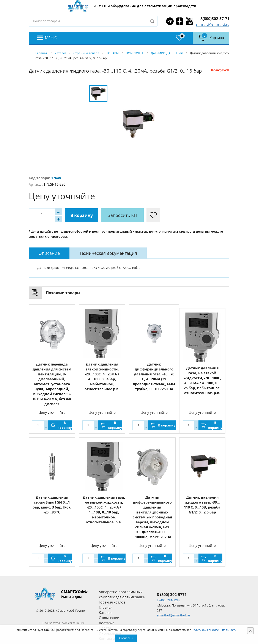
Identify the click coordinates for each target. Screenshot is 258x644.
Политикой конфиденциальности (214, 630)
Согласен (126, 638)
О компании (109, 618)
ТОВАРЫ (112, 53)
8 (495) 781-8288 (169, 600)
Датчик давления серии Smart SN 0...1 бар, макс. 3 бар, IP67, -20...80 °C (52, 505)
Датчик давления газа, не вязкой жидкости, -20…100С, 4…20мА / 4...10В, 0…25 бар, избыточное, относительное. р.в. (202, 380)
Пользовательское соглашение (64, 623)
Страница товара (86, 53)
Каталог (60, 53)
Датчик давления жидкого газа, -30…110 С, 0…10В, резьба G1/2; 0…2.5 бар (202, 505)
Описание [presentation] (49, 253)
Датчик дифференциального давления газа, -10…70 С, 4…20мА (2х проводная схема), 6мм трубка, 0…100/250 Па (154, 377)
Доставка (107, 623)
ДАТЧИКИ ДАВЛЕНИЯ (167, 53)
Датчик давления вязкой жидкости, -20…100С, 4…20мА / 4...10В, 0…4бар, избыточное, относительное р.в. (102, 377)
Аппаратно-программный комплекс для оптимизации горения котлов (122, 597)
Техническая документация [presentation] (108, 253)
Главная (41, 53)
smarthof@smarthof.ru (213, 24)
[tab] (49, 253)
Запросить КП (122, 215)
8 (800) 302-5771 (172, 594)
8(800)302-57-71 (215, 19)
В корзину (82, 215)
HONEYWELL (135, 53)
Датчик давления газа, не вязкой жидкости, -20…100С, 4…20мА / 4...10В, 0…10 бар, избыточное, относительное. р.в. (104, 510)
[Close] (250, 631)
